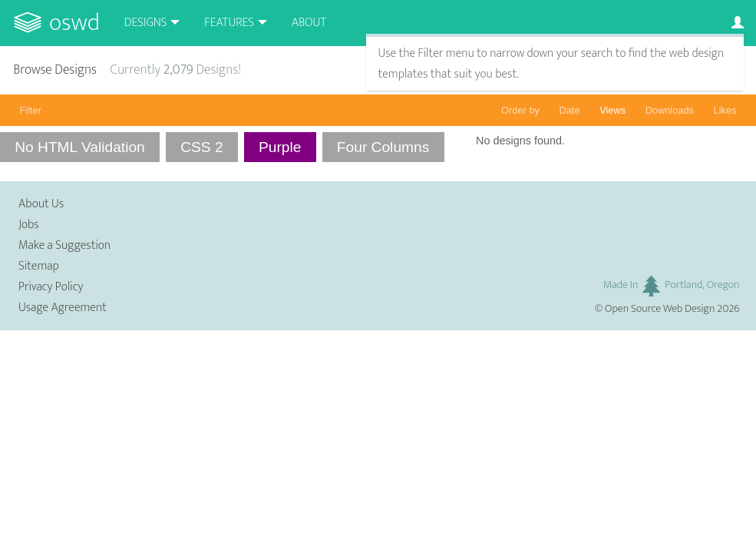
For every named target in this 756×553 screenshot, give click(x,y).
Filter (31, 110)
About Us (41, 204)
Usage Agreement (63, 308)
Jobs (29, 225)
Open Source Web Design (660, 309)
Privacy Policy (51, 287)
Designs (146, 23)
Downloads (670, 110)
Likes (725, 110)
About (309, 23)
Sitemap (39, 266)
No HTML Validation (80, 147)
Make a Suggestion (64, 245)
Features (229, 23)
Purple (280, 147)
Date (570, 110)
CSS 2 (201, 147)
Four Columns (383, 147)
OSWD (74, 23)
